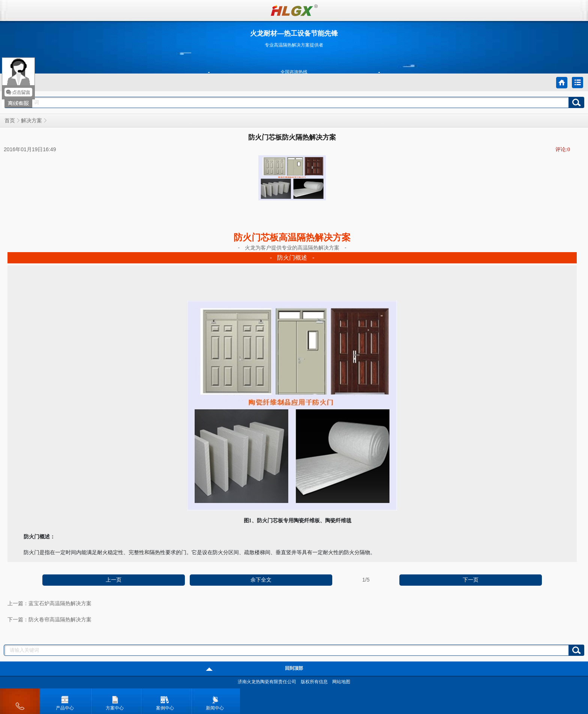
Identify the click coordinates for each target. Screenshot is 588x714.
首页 (10, 121)
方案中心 (115, 701)
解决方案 (31, 121)
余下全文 (261, 580)
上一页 (114, 580)
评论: (563, 150)
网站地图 (341, 682)
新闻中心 (215, 701)
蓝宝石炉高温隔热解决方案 (60, 604)
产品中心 (65, 701)
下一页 (471, 580)
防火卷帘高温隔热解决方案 (60, 620)
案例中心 (165, 701)
